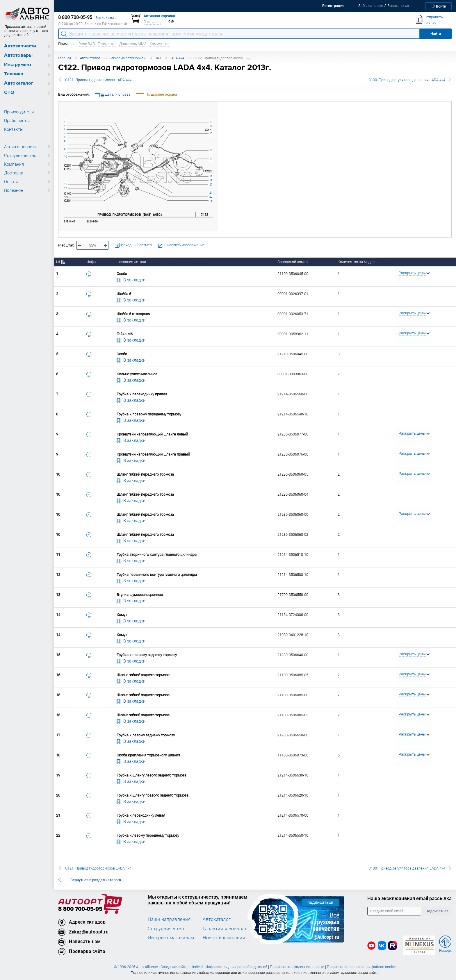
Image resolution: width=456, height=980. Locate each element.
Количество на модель (357, 262)
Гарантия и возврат (225, 929)
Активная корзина (159, 16)
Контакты (14, 129)
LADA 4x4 (177, 58)
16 (211, 150)
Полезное (14, 190)
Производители (19, 112)
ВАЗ (158, 58)
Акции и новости (20, 147)
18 (211, 176)
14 (211, 126)
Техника (14, 74)
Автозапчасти (20, 46)
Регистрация (333, 6)
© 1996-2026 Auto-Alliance (136, 967)
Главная (65, 58)
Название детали (131, 262)
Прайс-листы (17, 120)
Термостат (107, 44)
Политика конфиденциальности (297, 967)
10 (65, 157)
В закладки (131, 280)
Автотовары (18, 55)
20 (211, 184)
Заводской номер (293, 262)
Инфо (91, 262)
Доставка (14, 173)
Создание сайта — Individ (182, 967)
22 (211, 197)
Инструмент (18, 65)
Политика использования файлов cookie (361, 967)
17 (211, 159)
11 (65, 184)
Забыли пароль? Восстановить (385, 6)
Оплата (11, 181)
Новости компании (224, 938)
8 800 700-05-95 (80, 909)
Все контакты (106, 18)
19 (211, 180)
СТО (9, 93)
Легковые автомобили (127, 58)
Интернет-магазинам (171, 938)
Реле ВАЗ (87, 44)
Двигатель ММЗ (133, 44)
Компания (14, 164)
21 (211, 193)
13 (211, 122)
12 (65, 188)
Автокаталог (19, 83)
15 (211, 133)
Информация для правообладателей (236, 967)
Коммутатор (160, 44)
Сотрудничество (20, 155)
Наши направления (169, 919)
